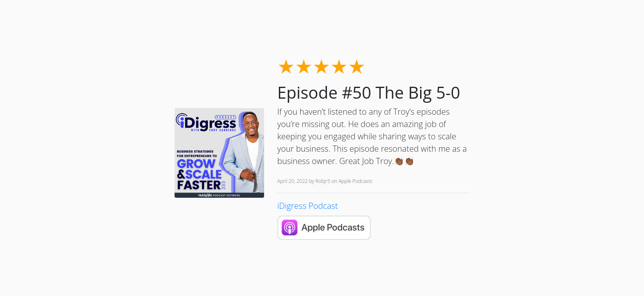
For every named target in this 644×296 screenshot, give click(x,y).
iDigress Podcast (308, 206)
